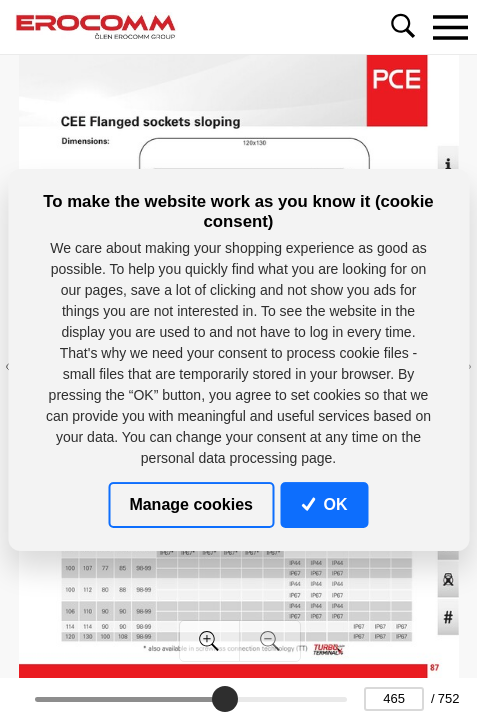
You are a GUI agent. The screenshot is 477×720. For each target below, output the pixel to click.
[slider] (226, 699)
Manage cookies (191, 504)
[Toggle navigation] (450, 27)
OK (325, 504)
